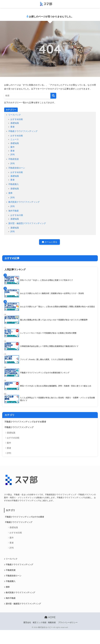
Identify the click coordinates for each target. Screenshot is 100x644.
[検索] (53, 96)
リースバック (15, 115)
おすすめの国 (17, 215)
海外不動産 (14, 211)
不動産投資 (14, 159)
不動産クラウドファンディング (23, 131)
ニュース (15, 139)
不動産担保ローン (17, 168)
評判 (12, 155)
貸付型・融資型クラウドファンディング (27, 223)
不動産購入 (14, 184)
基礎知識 (15, 123)
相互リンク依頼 (40, 622)
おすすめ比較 (17, 119)
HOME (50, 617)
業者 (12, 127)
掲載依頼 (52, 622)
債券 (10, 193)
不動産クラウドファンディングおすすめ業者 (25, 422)
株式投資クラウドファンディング (24, 202)
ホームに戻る (49, 242)
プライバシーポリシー (68, 622)
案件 (12, 147)
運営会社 (27, 622)
